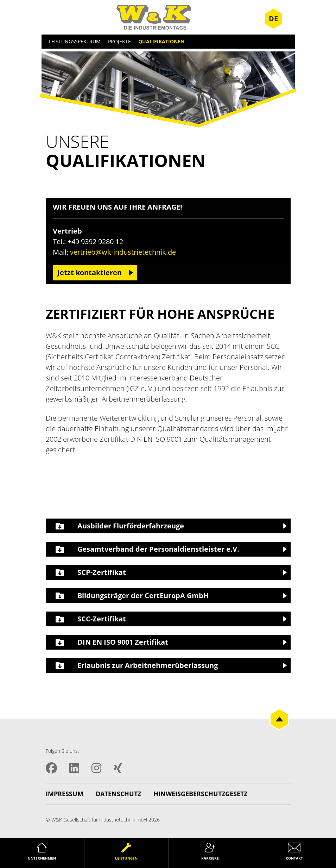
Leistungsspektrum (75, 41)
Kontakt (294, 858)
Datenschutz (118, 794)
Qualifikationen (161, 41)
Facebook (51, 768)
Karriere (210, 858)
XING (118, 768)
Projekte (119, 41)
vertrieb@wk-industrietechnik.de (123, 252)
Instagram (96, 768)
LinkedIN (74, 768)
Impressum (65, 794)
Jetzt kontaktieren (90, 272)
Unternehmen (42, 858)
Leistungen (126, 858)
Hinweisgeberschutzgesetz (200, 794)
